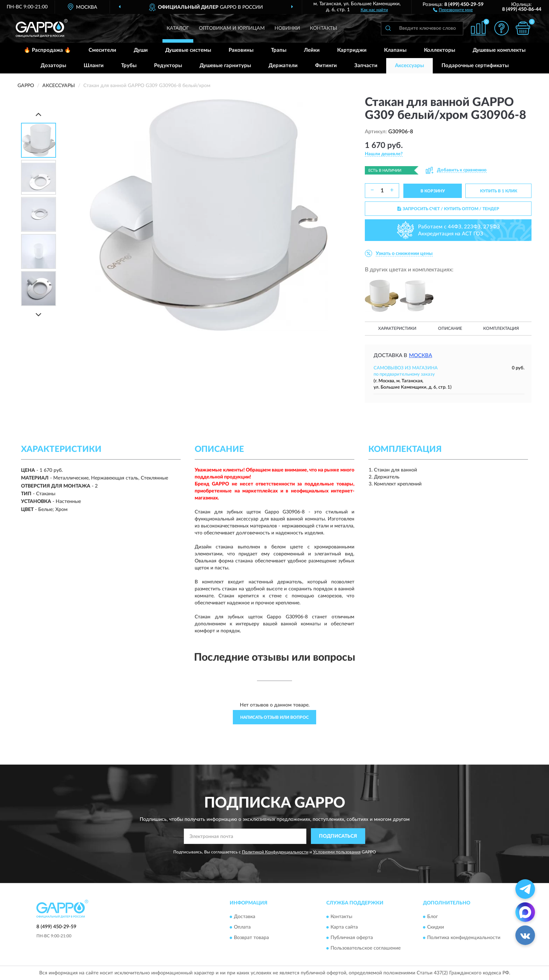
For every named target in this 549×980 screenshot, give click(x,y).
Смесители (102, 50)
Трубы (129, 66)
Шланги (94, 66)
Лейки (312, 50)
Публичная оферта (352, 938)
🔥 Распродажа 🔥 (47, 50)
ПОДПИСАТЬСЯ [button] (338, 836)
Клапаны (395, 50)
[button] (453, 9)
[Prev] (39, 114)
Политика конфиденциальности (464, 938)
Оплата (242, 927)
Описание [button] (450, 328)
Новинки (287, 28)
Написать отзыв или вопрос (274, 717)
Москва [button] (421, 356)
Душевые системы (188, 50)
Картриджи (352, 50)
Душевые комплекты (499, 50)
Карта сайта (344, 927)
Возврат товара (251, 938)
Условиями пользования (337, 852)
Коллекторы (440, 50)
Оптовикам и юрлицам (232, 28)
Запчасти (366, 66)
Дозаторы (53, 66)
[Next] (39, 315)
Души (141, 50)
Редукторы (168, 66)
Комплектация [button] (501, 328)
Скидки (436, 927)
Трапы (279, 50)
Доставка (245, 917)
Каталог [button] (178, 28)
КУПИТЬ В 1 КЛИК (499, 191)
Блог (433, 917)
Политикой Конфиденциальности (275, 852)
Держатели (283, 66)
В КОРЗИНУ (433, 191)
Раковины (241, 50)
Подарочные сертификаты (475, 66)
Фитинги (326, 66)
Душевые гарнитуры (225, 66)
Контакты (324, 28)
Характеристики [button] (397, 328)
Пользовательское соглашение (366, 948)
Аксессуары (409, 66)
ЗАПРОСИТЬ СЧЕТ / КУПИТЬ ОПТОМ (448, 209)
